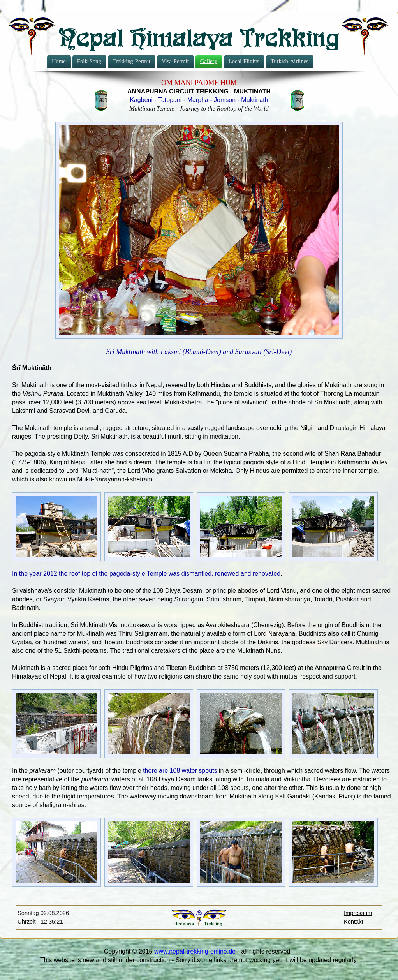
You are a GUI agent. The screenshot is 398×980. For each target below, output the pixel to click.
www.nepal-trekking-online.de (195, 951)
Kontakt (354, 922)
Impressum (358, 913)
